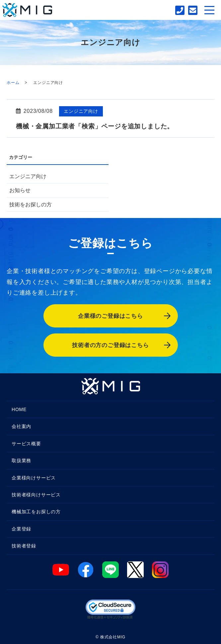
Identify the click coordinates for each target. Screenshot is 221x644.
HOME (19, 409)
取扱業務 (21, 461)
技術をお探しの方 (31, 205)
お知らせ (20, 190)
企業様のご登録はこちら (110, 316)
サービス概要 (26, 444)
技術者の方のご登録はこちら (110, 345)
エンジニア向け (81, 111)
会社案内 (21, 426)
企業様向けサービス (34, 478)
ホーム (13, 83)
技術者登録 (24, 546)
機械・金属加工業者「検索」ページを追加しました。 (95, 126)
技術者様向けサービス (36, 495)
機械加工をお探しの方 (36, 512)
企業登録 (21, 529)
